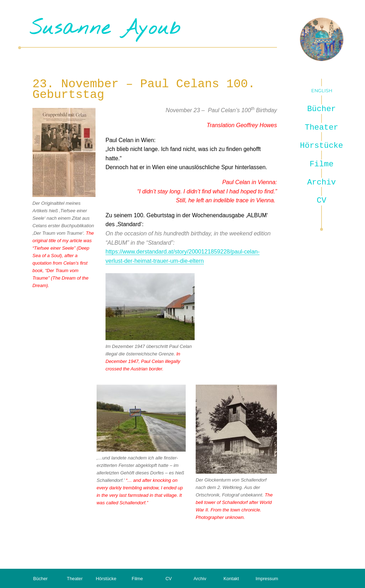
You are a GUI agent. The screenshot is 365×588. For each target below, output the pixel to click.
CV (322, 201)
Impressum (267, 579)
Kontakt (231, 579)
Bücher (322, 109)
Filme (321, 164)
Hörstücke (322, 146)
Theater (322, 128)
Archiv (322, 182)
